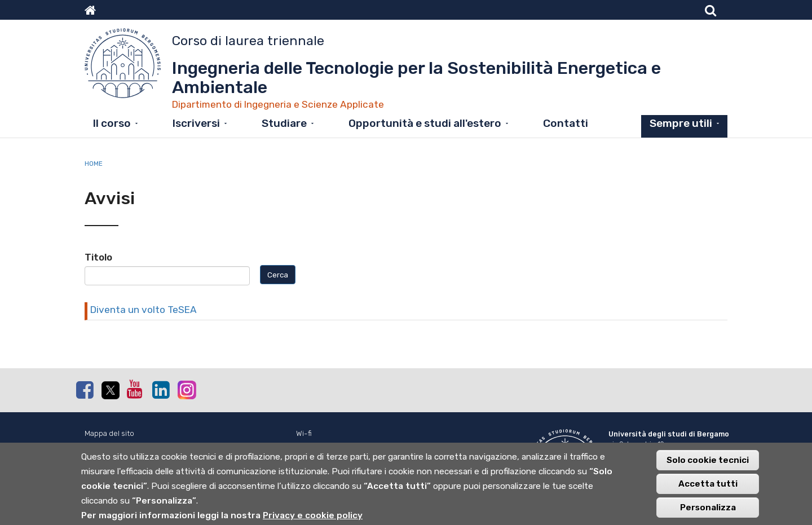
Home (94, 164)
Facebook (85, 390)
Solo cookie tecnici (708, 462)
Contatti (566, 123)
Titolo (98, 257)
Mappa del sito (109, 433)
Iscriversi (196, 123)
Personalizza (708, 510)
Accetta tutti (708, 486)
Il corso (112, 123)
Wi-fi (304, 433)
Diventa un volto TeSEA (144, 310)
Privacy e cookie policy (313, 518)
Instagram (186, 389)
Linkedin (161, 390)
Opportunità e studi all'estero (425, 123)
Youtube (135, 389)
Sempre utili (681, 123)
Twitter (110, 390)
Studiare (284, 123)
